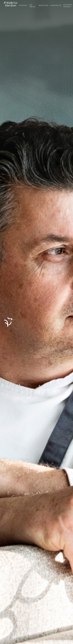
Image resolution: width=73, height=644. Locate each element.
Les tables (32, 6)
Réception (44, 6)
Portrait (23, 6)
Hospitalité (56, 6)
